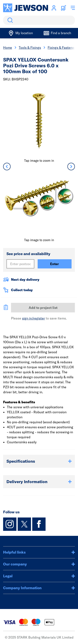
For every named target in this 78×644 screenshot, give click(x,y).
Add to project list (43, 308)
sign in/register (33, 318)
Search (9, 20)
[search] (39, 20)
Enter (54, 264)
